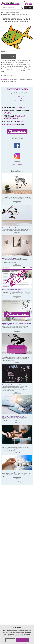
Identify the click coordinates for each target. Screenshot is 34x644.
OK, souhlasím (22, 640)
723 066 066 (20, 528)
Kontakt (17, 503)
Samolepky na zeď (7, 79)
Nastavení (10, 640)
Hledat (29, 8)
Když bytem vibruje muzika (10, 356)
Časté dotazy (17, 506)
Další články (18, 482)
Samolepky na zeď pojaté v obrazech (13, 258)
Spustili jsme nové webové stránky (12, 290)
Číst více (17, 202)
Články (17, 509)
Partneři (17, 515)
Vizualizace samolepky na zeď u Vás (12, 472)
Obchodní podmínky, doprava (17, 500)
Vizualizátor (17, 512)
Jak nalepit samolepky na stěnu (17, 496)
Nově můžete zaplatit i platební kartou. (13, 416)
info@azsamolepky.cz (20, 532)
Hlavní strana (17, 493)
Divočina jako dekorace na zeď (11, 196)
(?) (15, 51)
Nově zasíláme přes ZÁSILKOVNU (12, 446)
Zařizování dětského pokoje (10, 228)
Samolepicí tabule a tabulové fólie (12, 385)
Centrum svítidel (17, 164)
